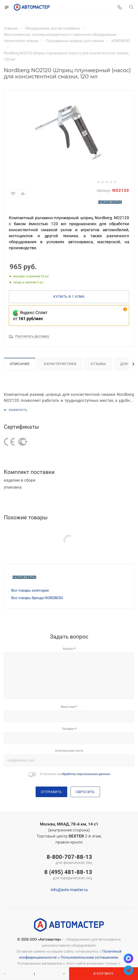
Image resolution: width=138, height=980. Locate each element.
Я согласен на (75, 774)
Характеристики (60, 364)
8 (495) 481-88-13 (68, 875)
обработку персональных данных (86, 774)
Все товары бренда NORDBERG (37, 598)
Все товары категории (30, 590)
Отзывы (98, 364)
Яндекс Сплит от (30, 316)
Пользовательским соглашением (89, 957)
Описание (20, 364)
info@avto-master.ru (69, 890)
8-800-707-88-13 (68, 860)
